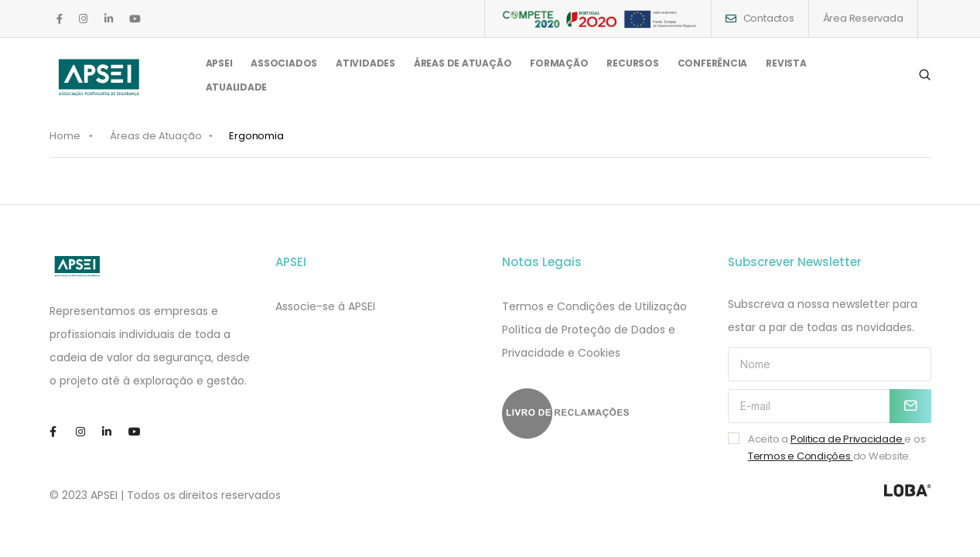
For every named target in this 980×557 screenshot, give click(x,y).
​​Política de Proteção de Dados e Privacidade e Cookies (589, 341)
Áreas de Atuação (156, 136)
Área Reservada (863, 18)
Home (65, 136)
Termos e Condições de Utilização (594, 306)
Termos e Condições (801, 456)
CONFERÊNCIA (713, 68)
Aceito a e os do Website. (837, 448)
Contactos (769, 18)
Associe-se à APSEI (325, 306)
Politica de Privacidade (848, 439)
